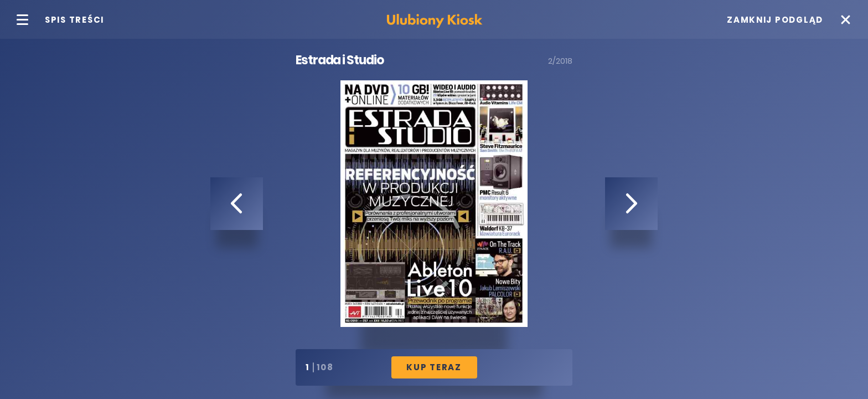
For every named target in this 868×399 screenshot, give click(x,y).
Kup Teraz (434, 367)
